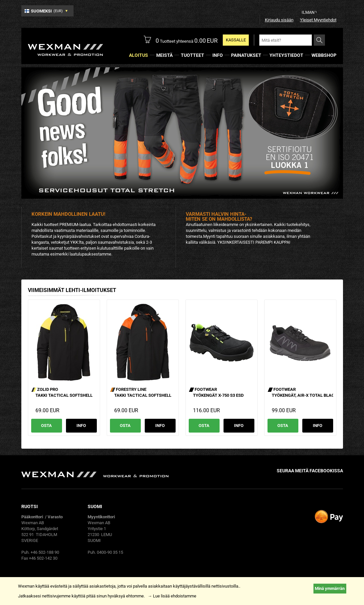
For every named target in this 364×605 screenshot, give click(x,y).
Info (81, 426)
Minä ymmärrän (330, 588)
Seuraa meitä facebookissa (310, 471)
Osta (46, 426)
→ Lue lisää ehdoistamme (172, 596)
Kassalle (236, 40)
